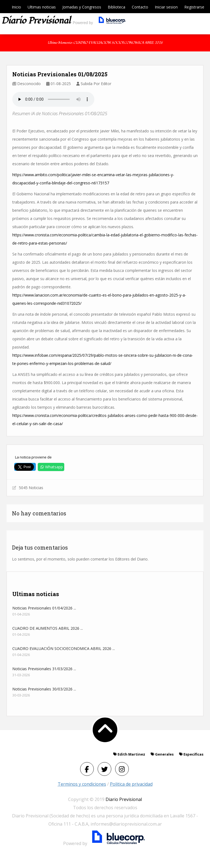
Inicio (16, 7)
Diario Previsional (124, 799)
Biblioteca (116, 7)
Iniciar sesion (166, 7)
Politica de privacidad (131, 784)
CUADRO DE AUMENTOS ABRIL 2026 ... (48, 628)
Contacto (140, 7)
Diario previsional (36, 21)
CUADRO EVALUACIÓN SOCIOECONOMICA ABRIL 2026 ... (64, 648)
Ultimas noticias (42, 7)
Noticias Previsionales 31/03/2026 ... (44, 669)
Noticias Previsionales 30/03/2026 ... (44, 689)
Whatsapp (51, 467)
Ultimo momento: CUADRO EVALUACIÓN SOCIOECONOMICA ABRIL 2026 (105, 43)
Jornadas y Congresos (82, 7)
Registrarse (194, 7)
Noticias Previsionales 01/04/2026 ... (44, 608)
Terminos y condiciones (82, 784)
